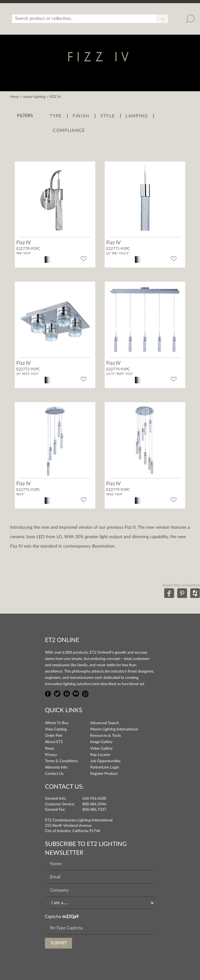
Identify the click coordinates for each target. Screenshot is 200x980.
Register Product (104, 774)
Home (15, 97)
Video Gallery (101, 748)
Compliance (69, 131)
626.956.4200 (94, 798)
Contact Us (54, 774)
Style (108, 116)
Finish (81, 116)
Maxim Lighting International (114, 729)
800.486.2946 (94, 804)
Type (56, 116)
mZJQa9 (70, 917)
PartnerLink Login (105, 767)
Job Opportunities (105, 761)
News (50, 748)
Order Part (54, 735)
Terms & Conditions (61, 761)
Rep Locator (100, 755)
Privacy (51, 755)
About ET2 (54, 742)
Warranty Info (56, 767)
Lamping (137, 116)
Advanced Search (105, 723)
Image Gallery (101, 742)
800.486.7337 (94, 809)
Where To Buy (57, 723)
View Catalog (56, 729)
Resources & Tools (106, 735)
